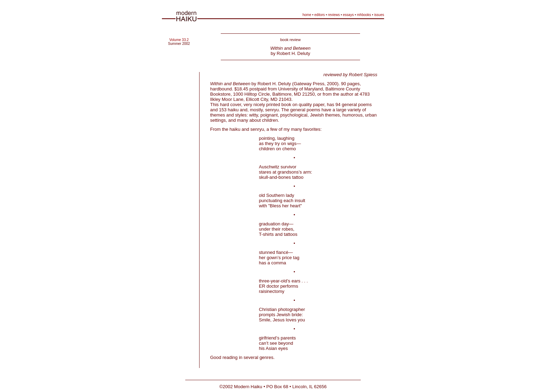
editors (320, 15)
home (307, 15)
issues (379, 15)
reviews (334, 15)
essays (348, 15)
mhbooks (364, 15)
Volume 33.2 (179, 40)
